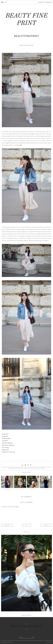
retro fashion (47, 467)
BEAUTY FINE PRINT (27, 626)
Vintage (34, 468)
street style (27, 468)
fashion (7, 467)
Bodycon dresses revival (7, 490)
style (31, 468)
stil (23, 468)
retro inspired (12, 468)
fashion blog (13, 467)
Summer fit (33, 489)
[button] (4, 2)
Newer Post (7, 525)
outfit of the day (36, 467)
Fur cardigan (46, 489)
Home (27, 525)
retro (42, 467)
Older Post (46, 525)
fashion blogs (20, 467)
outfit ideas (29, 467)
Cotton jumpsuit (20, 489)
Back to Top (50, 642)
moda (25, 467)
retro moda (19, 468)
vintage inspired (41, 468)
